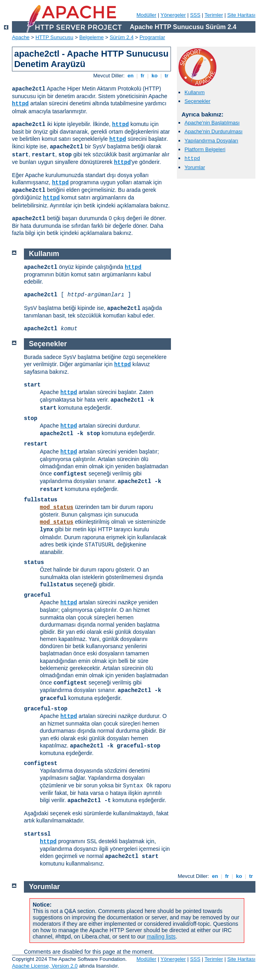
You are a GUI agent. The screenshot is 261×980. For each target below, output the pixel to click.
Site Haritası (241, 15)
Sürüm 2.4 (122, 37)
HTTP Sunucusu (54, 37)
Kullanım (195, 92)
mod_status (57, 507)
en (130, 76)
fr (142, 76)
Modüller (147, 15)
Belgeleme (91, 37)
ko (155, 76)
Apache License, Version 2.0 (45, 966)
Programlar (152, 37)
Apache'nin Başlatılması (212, 123)
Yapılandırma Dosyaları (211, 141)
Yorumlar (195, 167)
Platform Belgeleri (205, 149)
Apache (21, 37)
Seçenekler (197, 101)
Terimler (214, 15)
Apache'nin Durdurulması (214, 131)
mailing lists (161, 937)
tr (167, 76)
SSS (195, 15)
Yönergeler (173, 15)
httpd (20, 104)
